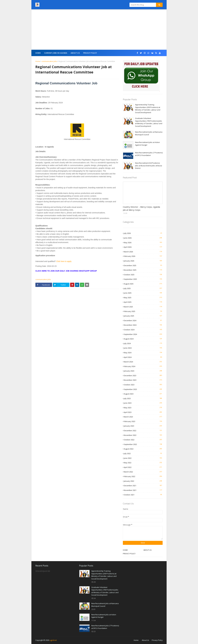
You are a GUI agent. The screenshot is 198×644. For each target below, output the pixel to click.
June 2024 (143, 348)
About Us (145, 640)
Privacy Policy (157, 640)
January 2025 (143, 316)
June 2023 (143, 403)
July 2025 (143, 288)
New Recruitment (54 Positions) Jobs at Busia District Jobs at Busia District (148, 166)
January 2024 (143, 371)
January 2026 (143, 261)
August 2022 (143, 449)
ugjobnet (53, 640)
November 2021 (143, 490)
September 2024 (143, 334)
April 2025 (143, 302)
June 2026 (143, 238)
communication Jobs (49, 61)
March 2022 (143, 472)
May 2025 (143, 298)
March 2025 (143, 307)
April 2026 (143, 247)
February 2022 (143, 476)
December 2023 (143, 376)
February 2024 (143, 366)
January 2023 (143, 426)
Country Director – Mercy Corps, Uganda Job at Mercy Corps (141, 208)
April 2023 (143, 412)
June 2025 (143, 293)
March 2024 (143, 362)
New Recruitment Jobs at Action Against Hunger (147, 144)
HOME (125, 550)
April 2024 (143, 357)
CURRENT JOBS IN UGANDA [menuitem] (56, 53)
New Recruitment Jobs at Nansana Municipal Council (149, 133)
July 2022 (143, 453)
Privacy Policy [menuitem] (90, 53)
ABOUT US (148, 550)
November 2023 (143, 380)
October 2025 (143, 275)
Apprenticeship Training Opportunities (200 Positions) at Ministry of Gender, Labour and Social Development (148, 109)
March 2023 (143, 417)
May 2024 (143, 353)
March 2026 (143, 252)
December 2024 (143, 320)
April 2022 (143, 467)
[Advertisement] (99, 30)
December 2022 (143, 431)
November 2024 (143, 325)
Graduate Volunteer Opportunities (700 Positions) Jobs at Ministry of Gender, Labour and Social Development (149, 122)
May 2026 (143, 243)
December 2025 (143, 265)
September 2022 (143, 444)
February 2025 (143, 311)
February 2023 (143, 421)
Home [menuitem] (38, 53)
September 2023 (143, 389)
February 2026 (143, 256)
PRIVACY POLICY (129, 554)
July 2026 (143, 233)
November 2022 (143, 435)
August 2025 (143, 284)
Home (38, 61)
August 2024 (143, 339)
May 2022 (143, 463)
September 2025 (143, 279)
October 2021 (143, 495)
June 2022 (143, 458)
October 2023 (143, 385)
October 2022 (143, 440)
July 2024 (143, 343)
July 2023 (143, 398)
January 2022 (143, 481)
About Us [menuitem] (75, 53)
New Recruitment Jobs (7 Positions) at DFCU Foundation (149, 154)
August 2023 (143, 394)
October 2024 (143, 330)
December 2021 (143, 486)
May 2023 (143, 408)
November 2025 (143, 270)
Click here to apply (64, 261)
